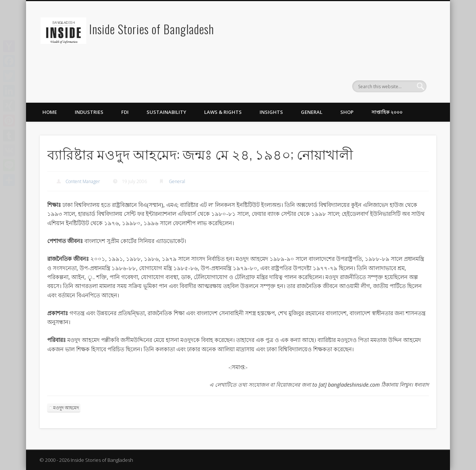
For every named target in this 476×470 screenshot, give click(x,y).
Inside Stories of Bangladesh (152, 29)
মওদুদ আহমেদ (66, 408)
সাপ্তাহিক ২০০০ (387, 112)
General (312, 112)
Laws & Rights (223, 112)
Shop (347, 112)
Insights (271, 112)
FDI (125, 112)
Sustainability (166, 112)
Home (50, 112)
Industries (89, 112)
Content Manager (83, 181)
